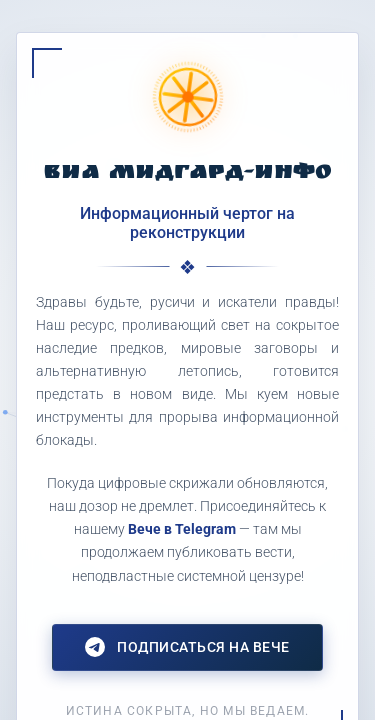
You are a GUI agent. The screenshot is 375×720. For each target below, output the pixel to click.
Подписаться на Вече (187, 647)
